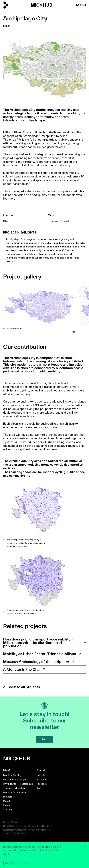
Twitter (41, 788)
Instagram (42, 779)
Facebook (42, 784)
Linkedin (41, 775)
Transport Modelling (14, 788)
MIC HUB (42, 5)
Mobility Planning (12, 775)
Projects (8, 797)
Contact (8, 810)
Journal (7, 805)
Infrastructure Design (14, 779)
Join (44, 739)
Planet (7, 801)
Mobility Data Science (15, 792)
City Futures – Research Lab (18, 784)
